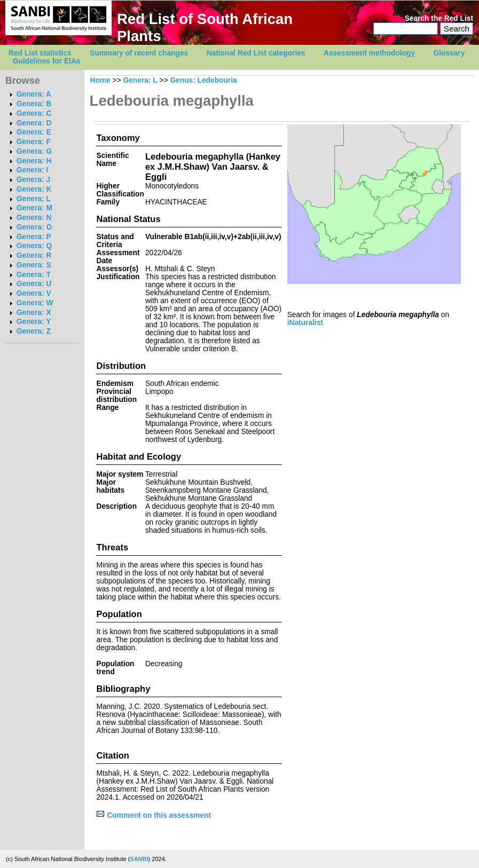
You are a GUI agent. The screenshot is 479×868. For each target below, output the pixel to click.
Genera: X (34, 313)
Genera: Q (34, 246)
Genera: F (34, 142)
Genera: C (34, 113)
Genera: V (34, 293)
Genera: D (34, 123)
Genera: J (33, 180)
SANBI (139, 859)
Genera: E (34, 132)
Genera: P (34, 237)
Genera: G (34, 151)
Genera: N (34, 218)
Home (100, 80)
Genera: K (34, 189)
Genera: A (34, 94)
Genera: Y (34, 322)
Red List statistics (40, 53)
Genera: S (34, 265)
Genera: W (35, 303)
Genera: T (34, 275)
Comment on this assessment (154, 815)
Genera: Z (34, 331)
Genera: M (34, 208)
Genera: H (34, 161)
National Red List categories (256, 53)
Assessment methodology (369, 53)
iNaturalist (305, 323)
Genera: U (34, 284)
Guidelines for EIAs (47, 61)
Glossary (449, 53)
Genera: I (33, 170)
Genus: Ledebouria (203, 80)
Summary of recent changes (139, 53)
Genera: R (34, 255)
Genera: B (34, 104)
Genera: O (34, 227)
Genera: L (34, 199)
